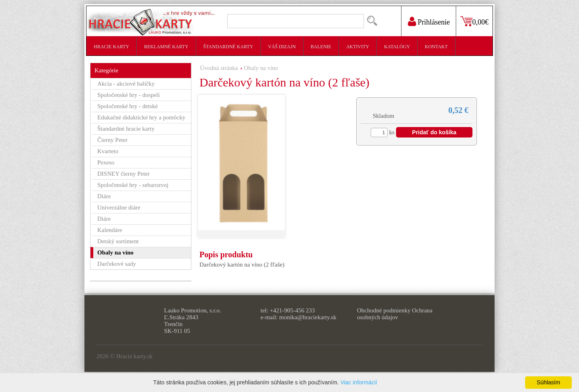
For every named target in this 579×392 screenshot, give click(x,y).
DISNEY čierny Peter (123, 174)
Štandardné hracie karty (126, 129)
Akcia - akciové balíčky (126, 84)
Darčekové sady (117, 264)
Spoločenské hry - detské (127, 106)
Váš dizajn (282, 47)
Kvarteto (108, 151)
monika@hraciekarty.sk (308, 317)
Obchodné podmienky (384, 310)
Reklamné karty (166, 47)
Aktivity (358, 47)
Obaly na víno (261, 68)
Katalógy (397, 47)
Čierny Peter (112, 140)
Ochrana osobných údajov (395, 314)
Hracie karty (111, 47)
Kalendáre (110, 230)
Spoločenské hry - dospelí (128, 95)
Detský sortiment (118, 241)
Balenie (321, 47)
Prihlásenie (434, 22)
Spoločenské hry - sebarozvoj (133, 185)
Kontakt (436, 47)
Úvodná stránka (219, 68)
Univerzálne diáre (119, 207)
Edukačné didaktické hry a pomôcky (141, 117)
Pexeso (106, 162)
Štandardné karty (228, 47)
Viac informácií (359, 382)
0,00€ (481, 22)
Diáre (104, 196)
